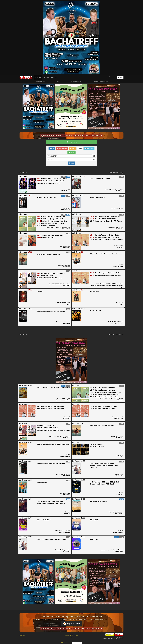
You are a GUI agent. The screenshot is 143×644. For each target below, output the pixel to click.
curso (80, 149)
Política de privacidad (71, 636)
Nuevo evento (71, 142)
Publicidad (22, 636)
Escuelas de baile (40, 81)
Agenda (38, 77)
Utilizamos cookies (66, 643)
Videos (54, 77)
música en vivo (62, 149)
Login (120, 77)
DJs (58, 81)
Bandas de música (76, 81)
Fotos (46, 77)
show (73, 149)
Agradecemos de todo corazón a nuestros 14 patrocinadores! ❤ (71, 135)
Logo (71, 634)
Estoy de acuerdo (77, 643)
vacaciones (89, 149)
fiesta (52, 149)
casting (71, 152)
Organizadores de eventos (100, 81)
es (114, 77)
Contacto (22, 634)
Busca (71, 163)
